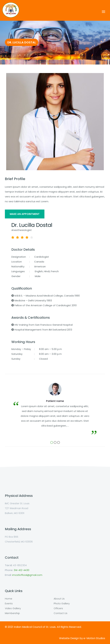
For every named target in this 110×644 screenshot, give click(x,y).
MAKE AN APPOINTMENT (25, 214)
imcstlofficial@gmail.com (27, 575)
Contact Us (61, 613)
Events (9, 603)
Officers (58, 608)
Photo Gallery (62, 603)
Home (9, 599)
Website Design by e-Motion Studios (82, 638)
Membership (12, 613)
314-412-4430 (21, 570)
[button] (52, 442)
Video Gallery (13, 608)
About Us (59, 599)
